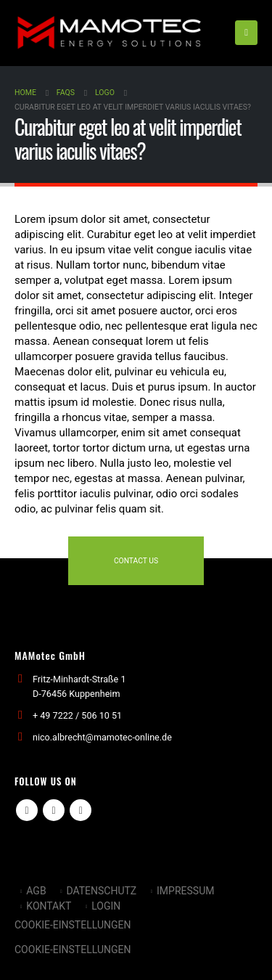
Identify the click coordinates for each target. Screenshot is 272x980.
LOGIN (106, 906)
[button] (246, 33)
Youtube (54, 810)
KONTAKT (49, 906)
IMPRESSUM (185, 891)
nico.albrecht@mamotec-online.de (102, 737)
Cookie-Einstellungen (73, 925)
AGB (36, 891)
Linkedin (81, 810)
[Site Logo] (109, 33)
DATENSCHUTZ (101, 891)
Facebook (27, 810)
